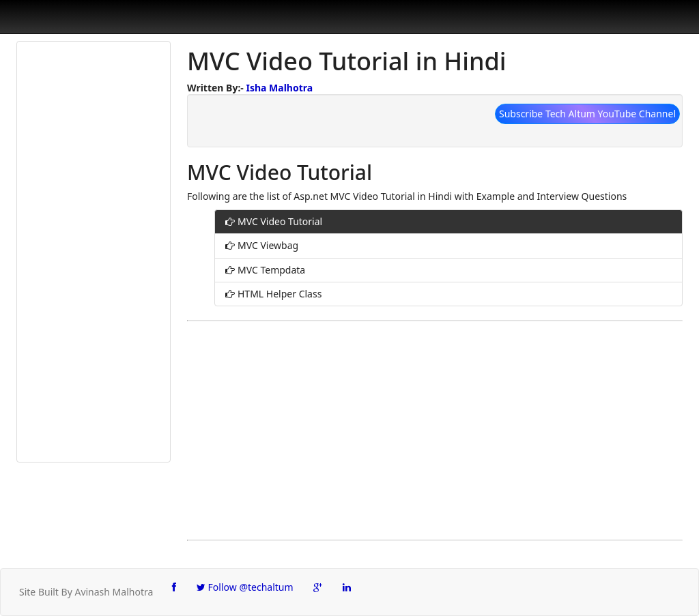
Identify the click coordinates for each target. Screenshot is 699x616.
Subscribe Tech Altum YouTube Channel (587, 114)
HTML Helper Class (280, 294)
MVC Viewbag (268, 245)
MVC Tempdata (271, 270)
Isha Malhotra (279, 88)
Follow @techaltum (245, 587)
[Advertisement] (94, 252)
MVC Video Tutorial (280, 221)
